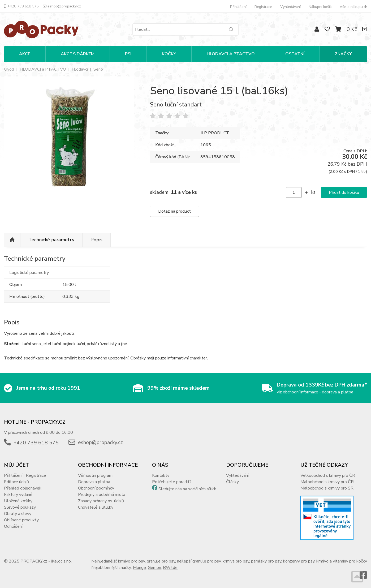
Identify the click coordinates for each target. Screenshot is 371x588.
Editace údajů (16, 482)
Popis (96, 240)
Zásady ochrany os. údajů (101, 501)
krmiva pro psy (236, 561)
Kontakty (161, 475)
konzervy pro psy (299, 561)
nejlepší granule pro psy (199, 561)
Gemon (154, 568)
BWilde (170, 568)
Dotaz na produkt (174, 211)
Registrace (263, 7)
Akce (25, 54)
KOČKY (169, 54)
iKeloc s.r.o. (61, 561)
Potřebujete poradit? (172, 482)
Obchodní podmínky (96, 488)
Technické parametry (51, 240)
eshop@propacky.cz (62, 6)
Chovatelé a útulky (96, 507)
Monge (139, 568)
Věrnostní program (95, 475)
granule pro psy (161, 561)
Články (232, 482)
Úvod (9, 69)
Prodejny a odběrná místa (102, 495)
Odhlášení (13, 526)
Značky (343, 54)
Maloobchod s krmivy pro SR (327, 488)
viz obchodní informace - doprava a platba (315, 392)
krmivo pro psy (131, 561)
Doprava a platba (94, 482)
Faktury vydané (18, 495)
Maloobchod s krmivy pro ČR (327, 482)
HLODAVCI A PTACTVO (231, 54)
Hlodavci (80, 69)
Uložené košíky (18, 501)
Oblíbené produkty (21, 520)
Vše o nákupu (353, 7)
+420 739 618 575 (21, 6)
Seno (98, 69)
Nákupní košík (320, 7)
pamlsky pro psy (266, 561)
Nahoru (12, 240)
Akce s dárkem (78, 54)
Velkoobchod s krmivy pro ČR (328, 475)
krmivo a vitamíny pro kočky (342, 561)
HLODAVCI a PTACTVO (43, 69)
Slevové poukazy (20, 507)
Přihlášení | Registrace (25, 475)
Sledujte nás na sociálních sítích (187, 489)
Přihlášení (238, 7)
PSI (128, 54)
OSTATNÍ (295, 54)
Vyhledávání (290, 7)
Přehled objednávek (23, 488)
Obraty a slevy (18, 514)
